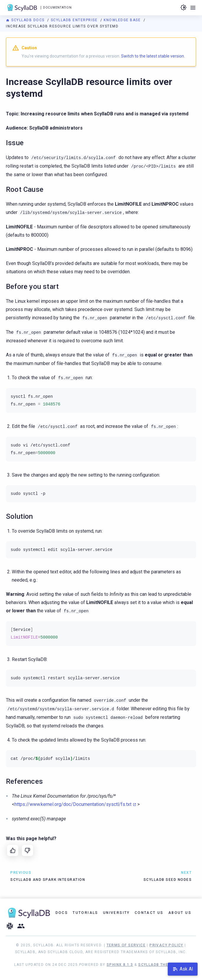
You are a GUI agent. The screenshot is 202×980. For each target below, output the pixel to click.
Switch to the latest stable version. (153, 56)
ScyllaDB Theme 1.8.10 (163, 965)
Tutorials (85, 913)
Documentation (57, 8)
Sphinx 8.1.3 (120, 965)
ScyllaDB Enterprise (75, 20)
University (117, 913)
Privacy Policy (166, 945)
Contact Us (149, 913)
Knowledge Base (123, 20)
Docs (62, 913)
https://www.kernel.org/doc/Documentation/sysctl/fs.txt (73, 804)
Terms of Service (126, 945)
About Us (180, 913)
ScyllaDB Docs (26, 20)
